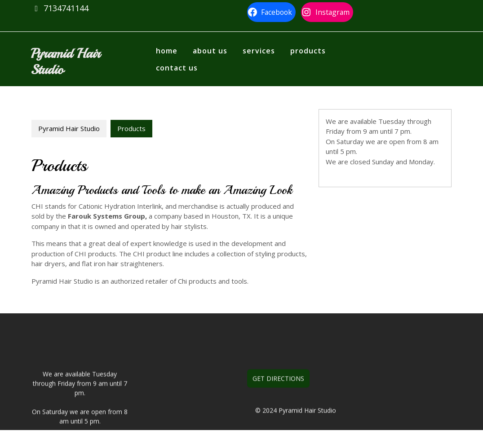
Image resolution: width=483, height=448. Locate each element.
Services (259, 51)
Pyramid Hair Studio (65, 61)
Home (167, 51)
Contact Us (177, 68)
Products (308, 51)
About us (210, 51)
